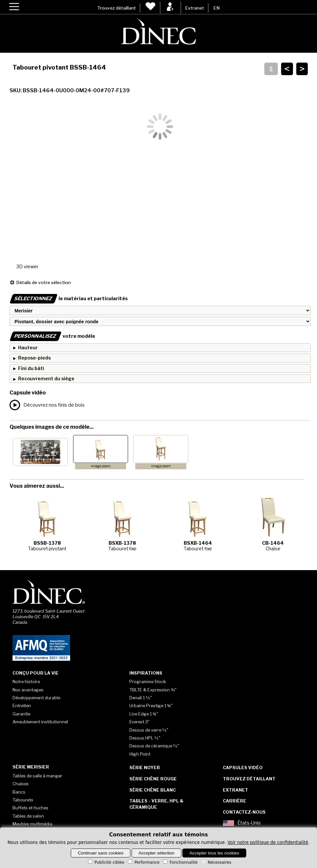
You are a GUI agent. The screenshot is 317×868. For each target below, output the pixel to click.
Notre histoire (26, 681)
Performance (143, 862)
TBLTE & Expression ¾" (153, 690)
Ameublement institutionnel (40, 722)
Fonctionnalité (180, 862)
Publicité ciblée (106, 862)
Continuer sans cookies (101, 853)
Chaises (21, 784)
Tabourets (23, 800)
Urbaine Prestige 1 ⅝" (151, 706)
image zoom (101, 466)
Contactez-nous (244, 812)
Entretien (22, 706)
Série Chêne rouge (153, 779)
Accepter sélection (157, 853)
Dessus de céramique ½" (154, 746)
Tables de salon (28, 816)
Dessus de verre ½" (149, 730)
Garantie (21, 714)
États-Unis (242, 823)
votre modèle (52, 336)
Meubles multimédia (32, 824)
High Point (140, 754)
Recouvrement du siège (46, 379)
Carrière (235, 801)
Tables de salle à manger (37, 776)
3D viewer (27, 267)
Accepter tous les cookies (214, 853)
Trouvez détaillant (117, 8)
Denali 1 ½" (141, 698)
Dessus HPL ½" (145, 738)
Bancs (19, 792)
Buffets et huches (30, 808)
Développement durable (36, 698)
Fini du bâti (31, 368)
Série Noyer (145, 767)
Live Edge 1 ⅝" (144, 714)
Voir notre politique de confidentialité (268, 842)
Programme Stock (148, 681)
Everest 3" (139, 722)
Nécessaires (216, 862)
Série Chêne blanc (153, 790)
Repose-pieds (34, 358)
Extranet (195, 8)
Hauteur (28, 348)
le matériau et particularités (69, 299)
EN (216, 8)
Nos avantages (28, 690)
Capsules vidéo (243, 767)
